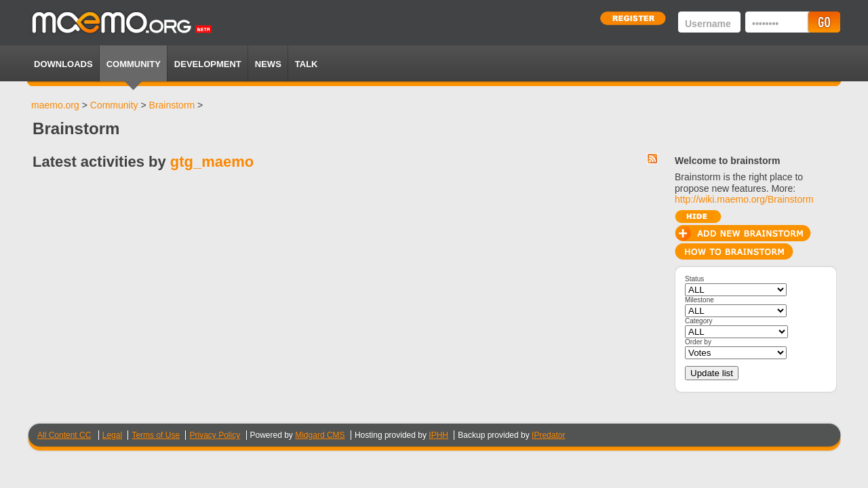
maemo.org (55, 105)
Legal (112, 435)
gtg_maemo (212, 162)
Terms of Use (156, 435)
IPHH (438, 435)
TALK (307, 64)
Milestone (699, 300)
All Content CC (64, 435)
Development (208, 64)
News (268, 64)
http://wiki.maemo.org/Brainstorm (744, 199)
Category (699, 321)
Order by (698, 342)
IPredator (548, 435)
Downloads (63, 64)
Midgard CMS (320, 435)
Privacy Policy (215, 435)
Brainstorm (172, 105)
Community (134, 64)
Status (694, 279)
